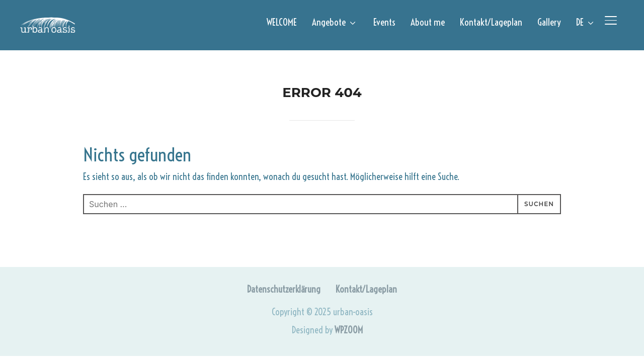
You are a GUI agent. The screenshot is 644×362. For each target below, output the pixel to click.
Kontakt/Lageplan (491, 22)
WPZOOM (349, 330)
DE (580, 22)
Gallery (549, 22)
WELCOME (282, 22)
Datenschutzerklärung (284, 289)
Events (384, 22)
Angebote (329, 22)
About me (428, 22)
